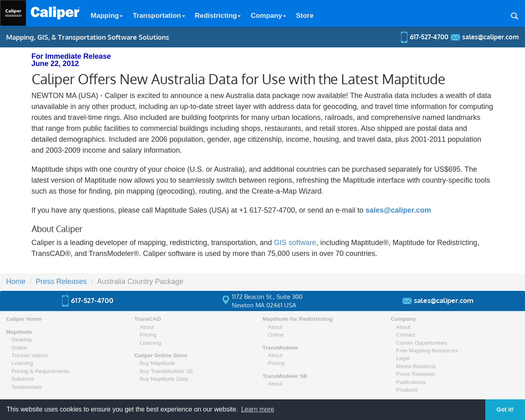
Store (305, 16)
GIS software (295, 243)
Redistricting (218, 16)
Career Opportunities (422, 343)
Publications (411, 382)
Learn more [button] (258, 409)
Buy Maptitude (157, 363)
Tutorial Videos (30, 355)
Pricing (148, 335)
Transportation (159, 16)
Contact (406, 335)
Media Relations (416, 366)
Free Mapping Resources (427, 351)
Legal (403, 358)
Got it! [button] (505, 409)
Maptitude (19, 332)
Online (19, 348)
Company (268, 16)
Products (407, 390)
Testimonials (27, 387)
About (147, 327)
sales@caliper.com (398, 210)
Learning (22, 363)
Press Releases (61, 281)
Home (16, 281)
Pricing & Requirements (40, 371)
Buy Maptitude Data (164, 379)
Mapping (107, 16)
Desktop (21, 340)
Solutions (23, 379)
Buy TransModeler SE (167, 371)
